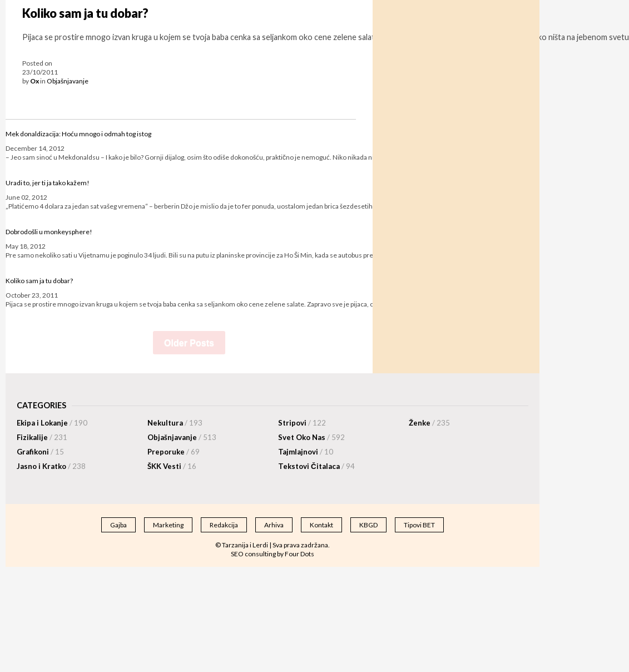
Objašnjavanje (68, 81)
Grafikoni (40, 452)
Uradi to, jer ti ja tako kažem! (48, 183)
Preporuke (174, 452)
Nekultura (175, 423)
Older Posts (189, 343)
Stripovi (302, 423)
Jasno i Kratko (51, 466)
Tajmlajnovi (306, 452)
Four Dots (299, 554)
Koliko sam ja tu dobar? (85, 13)
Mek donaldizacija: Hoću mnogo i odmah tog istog (78, 134)
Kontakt (321, 525)
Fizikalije (42, 437)
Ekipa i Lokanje (52, 423)
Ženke (429, 423)
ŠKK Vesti (172, 466)
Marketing (168, 525)
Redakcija (224, 525)
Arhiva (274, 525)
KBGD (368, 525)
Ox (34, 81)
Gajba (118, 525)
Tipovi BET (419, 525)
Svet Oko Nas (311, 437)
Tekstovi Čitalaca (316, 466)
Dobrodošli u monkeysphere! (49, 232)
